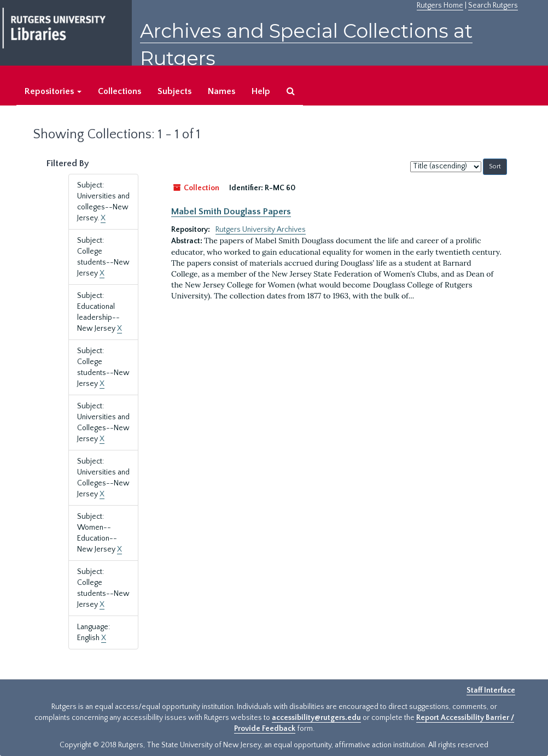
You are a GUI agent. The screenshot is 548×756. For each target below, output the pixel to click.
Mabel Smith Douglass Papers (231, 212)
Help (261, 91)
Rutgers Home (440, 5)
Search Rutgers (493, 5)
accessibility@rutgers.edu (316, 718)
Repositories (53, 91)
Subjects (174, 91)
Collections (119, 91)
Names (221, 91)
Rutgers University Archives (261, 230)
